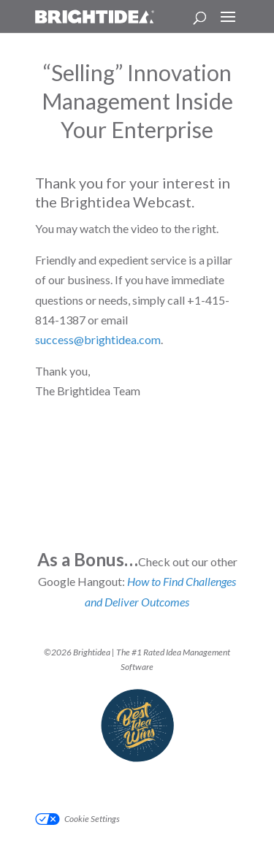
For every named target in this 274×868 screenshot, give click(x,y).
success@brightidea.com (98, 339)
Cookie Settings (92, 819)
